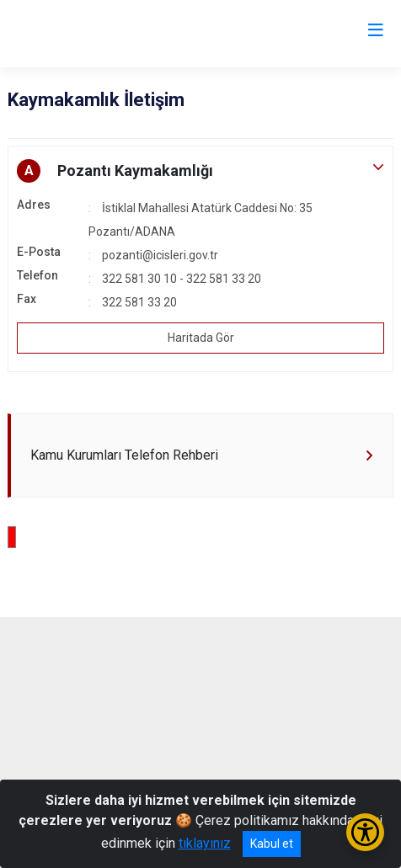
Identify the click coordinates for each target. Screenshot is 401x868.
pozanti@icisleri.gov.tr (160, 255)
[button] (200, 171)
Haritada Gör (201, 338)
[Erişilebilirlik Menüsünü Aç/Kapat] (365, 832)
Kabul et (272, 844)
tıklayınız (205, 843)
